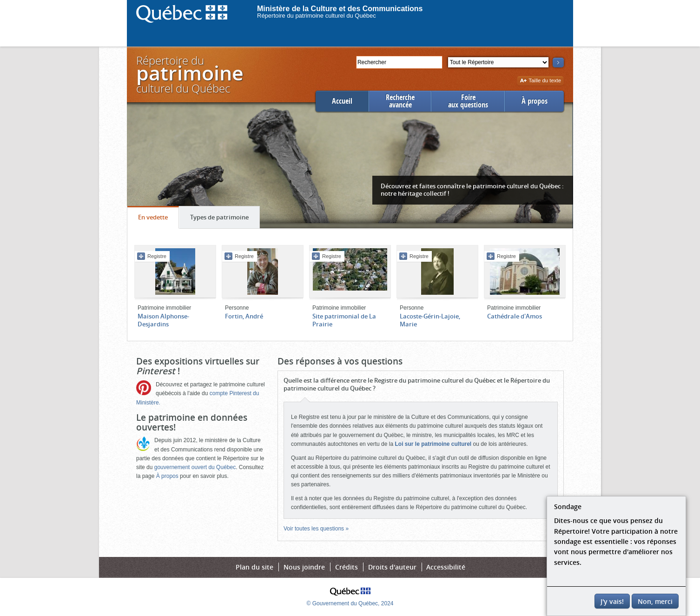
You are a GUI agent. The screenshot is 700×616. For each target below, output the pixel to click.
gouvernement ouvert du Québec (195, 467)
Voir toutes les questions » (316, 529)
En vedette (158, 219)
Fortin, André (244, 316)
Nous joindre (304, 567)
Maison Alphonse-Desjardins (163, 320)
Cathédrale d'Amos (515, 316)
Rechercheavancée (400, 101)
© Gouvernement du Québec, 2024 (350, 603)
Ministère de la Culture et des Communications (340, 9)
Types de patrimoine (225, 219)
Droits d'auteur (392, 567)
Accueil (342, 101)
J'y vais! (612, 601)
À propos (535, 101)
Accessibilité (446, 567)
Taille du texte (540, 81)
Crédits (347, 567)
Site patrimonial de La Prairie (344, 320)
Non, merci (655, 601)
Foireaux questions (468, 101)
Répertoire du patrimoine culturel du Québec (317, 16)
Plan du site (254, 567)
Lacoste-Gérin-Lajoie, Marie (430, 320)
